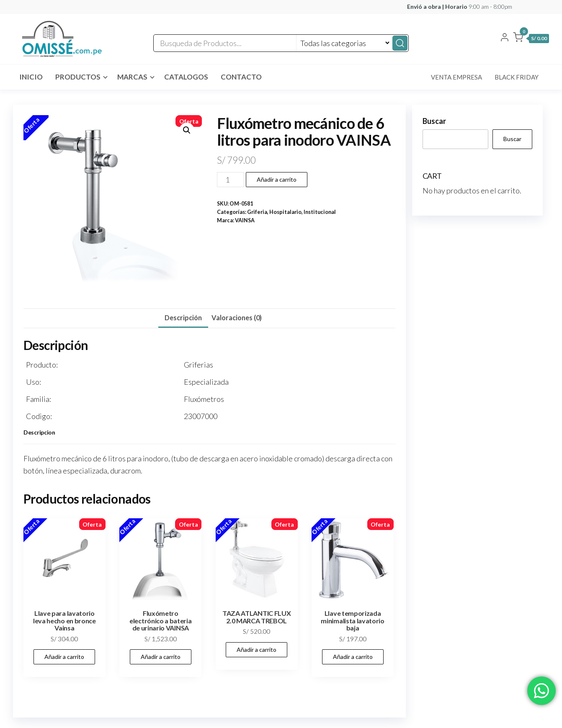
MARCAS (132, 77)
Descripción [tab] (183, 318)
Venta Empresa (456, 77)
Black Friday (517, 77)
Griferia (257, 212)
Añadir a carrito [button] (64, 657)
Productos (78, 77)
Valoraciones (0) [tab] (237, 318)
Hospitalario (285, 212)
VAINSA (245, 220)
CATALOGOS (186, 77)
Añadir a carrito (277, 179)
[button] (531, 39)
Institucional (320, 212)
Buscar (434, 121)
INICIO (31, 77)
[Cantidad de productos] (231, 180)
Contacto (241, 77)
